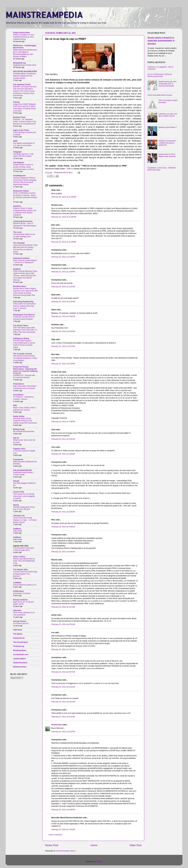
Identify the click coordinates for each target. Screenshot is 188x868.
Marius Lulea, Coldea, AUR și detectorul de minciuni (24, 409)
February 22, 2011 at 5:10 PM (63, 364)
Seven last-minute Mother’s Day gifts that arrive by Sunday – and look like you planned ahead (25, 248)
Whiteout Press (20, 667)
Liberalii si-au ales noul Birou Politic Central (168, 115)
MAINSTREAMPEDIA (44, 15)
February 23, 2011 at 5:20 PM (63, 732)
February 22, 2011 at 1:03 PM (63, 272)
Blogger (99, 861)
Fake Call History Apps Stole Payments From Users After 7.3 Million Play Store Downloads (25, 330)
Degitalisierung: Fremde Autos (25, 65)
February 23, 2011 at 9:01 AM (63, 717)
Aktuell (16, 481)
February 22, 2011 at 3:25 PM (63, 331)
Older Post (136, 845)
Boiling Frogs (19, 429)
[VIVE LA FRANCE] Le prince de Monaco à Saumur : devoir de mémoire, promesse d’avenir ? (25, 196)
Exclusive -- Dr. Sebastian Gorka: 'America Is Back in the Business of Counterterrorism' (25, 122)
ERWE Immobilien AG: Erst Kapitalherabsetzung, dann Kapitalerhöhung (23, 37)
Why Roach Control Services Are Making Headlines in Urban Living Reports (25, 358)
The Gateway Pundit (22, 84)
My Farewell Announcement (24, 431)
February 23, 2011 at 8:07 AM (63, 672)
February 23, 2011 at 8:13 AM (63, 687)
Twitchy (16, 102)
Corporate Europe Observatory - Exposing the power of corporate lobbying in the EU (25, 370)
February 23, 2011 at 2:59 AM (63, 454)
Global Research (20, 663)
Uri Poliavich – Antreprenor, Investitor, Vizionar (23, 398)
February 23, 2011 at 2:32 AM (63, 439)
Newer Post (52, 845)
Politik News (18, 591)
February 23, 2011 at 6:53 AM (63, 624)
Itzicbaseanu (57, 725)
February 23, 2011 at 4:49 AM (63, 527)
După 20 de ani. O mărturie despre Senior (23, 603)
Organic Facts (19, 449)
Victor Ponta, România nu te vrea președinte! (24, 614)
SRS (15, 405)
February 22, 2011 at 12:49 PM (64, 242)
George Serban (20, 621)
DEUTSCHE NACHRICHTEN (25, 71)
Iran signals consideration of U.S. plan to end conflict (24, 144)
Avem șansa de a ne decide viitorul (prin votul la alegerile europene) (24, 496)
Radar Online (19, 416)
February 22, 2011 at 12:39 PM (64, 197)
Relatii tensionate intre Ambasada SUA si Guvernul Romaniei (168, 84)
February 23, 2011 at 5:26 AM (63, 552)
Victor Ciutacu (19, 557)
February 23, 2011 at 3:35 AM (63, 512)
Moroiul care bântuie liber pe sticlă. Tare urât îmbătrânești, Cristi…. (24, 561)
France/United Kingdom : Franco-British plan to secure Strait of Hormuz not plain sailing (24, 344)
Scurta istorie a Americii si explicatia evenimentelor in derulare (161, 41)
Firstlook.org (19, 646)
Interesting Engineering (23, 302)
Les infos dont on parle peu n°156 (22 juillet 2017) (23, 549)
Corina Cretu (19, 492)
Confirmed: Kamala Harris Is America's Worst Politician (24, 318)
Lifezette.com (19, 516)
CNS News (18, 630)
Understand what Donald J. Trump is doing (23, 474)
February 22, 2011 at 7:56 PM (63, 422)
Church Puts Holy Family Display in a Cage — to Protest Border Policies (25, 520)
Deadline (17, 269)
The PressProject (20, 642)
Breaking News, (20, 650)
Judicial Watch (19, 659)
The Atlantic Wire (20, 570)
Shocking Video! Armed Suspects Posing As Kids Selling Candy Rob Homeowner (25, 421)
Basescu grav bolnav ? (168, 127)
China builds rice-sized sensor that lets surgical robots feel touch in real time (25, 306)
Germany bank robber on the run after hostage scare (24, 235)
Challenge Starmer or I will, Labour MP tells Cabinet (23, 155)
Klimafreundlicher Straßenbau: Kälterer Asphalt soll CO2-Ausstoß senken (25, 76)
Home (94, 845)
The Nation (18, 634)
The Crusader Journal (22, 354)
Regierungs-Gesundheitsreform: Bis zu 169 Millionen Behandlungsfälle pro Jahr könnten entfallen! (25, 53)
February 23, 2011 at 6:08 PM (63, 810)
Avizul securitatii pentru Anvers (160, 95)
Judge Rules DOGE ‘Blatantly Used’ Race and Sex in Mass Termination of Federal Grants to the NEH (24, 107)
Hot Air (16, 438)
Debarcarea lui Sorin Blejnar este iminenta (167, 155)
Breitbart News (19, 286)
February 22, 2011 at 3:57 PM (63, 346)
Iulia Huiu (17, 610)
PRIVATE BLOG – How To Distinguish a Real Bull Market (25, 225)
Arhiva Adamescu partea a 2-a (25, 585)
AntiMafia (17, 583)
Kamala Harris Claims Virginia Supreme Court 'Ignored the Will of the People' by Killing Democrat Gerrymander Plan (25, 292)
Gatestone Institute (21, 258)
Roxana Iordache (20, 600)
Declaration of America (22, 593)
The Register (19, 162)
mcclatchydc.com (21, 654)
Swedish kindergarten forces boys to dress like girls (24, 508)
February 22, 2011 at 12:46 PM (64, 217)
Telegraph (17, 152)
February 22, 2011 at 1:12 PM (63, 287)
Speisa (16, 505)
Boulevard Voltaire (21, 191)
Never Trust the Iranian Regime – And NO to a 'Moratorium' (25, 261)
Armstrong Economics (23, 221)
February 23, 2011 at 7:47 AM (63, 649)
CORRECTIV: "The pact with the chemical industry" (24, 376)
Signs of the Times (21, 130)
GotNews (17, 529)
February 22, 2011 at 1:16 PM (63, 302)
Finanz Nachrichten (21, 33)
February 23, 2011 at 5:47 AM (63, 607)
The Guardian (19, 243)
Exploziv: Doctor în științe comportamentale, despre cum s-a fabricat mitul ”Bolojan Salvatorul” (25, 212)
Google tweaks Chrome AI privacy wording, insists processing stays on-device (23, 167)
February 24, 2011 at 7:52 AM (63, 829)
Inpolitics (17, 206)
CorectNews (18, 395)
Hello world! (18, 531)
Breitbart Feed (19, 117)
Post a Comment (55, 835)
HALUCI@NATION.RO (22, 470)
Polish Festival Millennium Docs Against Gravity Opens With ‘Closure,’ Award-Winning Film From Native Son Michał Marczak (25, 276)
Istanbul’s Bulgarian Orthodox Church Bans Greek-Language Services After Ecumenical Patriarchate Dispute (25, 181)
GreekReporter (19, 176)
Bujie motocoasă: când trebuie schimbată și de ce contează (25, 387)
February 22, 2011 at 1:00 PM (63, 257)
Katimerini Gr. (19, 638)
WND (15, 141)
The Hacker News (21, 325)
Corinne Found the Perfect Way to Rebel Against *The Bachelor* (25, 574)
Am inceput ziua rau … (22, 623)
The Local (17, 232)
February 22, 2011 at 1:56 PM (63, 316)
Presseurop (18, 459)
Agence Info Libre (21, 546)
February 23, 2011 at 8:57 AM (63, 702)
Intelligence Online (21, 338)
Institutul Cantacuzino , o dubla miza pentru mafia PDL (168, 143)
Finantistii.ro (19, 384)
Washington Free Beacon (24, 315)
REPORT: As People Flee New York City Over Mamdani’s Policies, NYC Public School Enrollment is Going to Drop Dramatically (25, 91)
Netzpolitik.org (19, 63)
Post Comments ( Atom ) (66, 851)
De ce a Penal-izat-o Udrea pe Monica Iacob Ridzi (160, 75)
